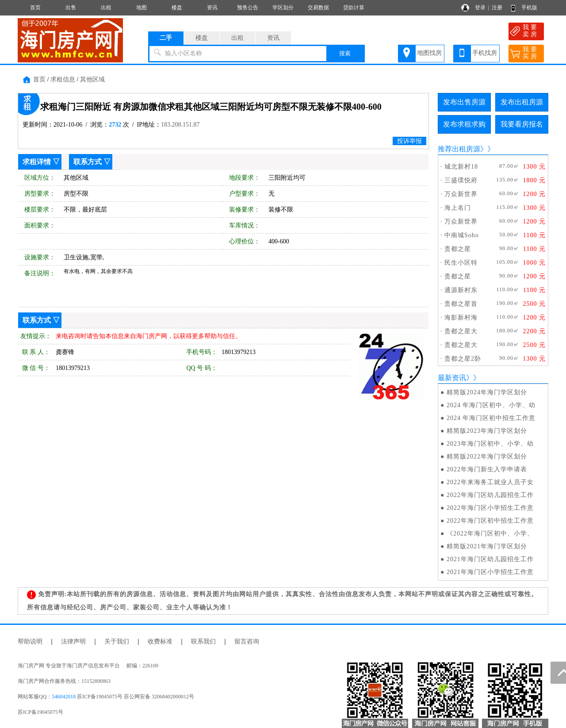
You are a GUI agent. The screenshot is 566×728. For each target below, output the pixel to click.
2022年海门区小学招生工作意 (490, 508)
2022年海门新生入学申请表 (487, 469)
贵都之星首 (461, 304)
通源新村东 (461, 290)
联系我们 (203, 641)
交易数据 (318, 8)
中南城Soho (462, 235)
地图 (141, 8)
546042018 (64, 697)
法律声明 (73, 641)
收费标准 (160, 641)
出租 (106, 8)
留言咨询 (247, 641)
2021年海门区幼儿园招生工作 (490, 559)
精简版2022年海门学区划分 (487, 456)
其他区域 (92, 79)
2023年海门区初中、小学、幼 (490, 444)
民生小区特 (461, 263)
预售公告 (248, 8)
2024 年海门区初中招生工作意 (491, 418)
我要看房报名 (522, 124)
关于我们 (117, 641)
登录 (480, 8)
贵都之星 (458, 249)
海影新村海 (461, 318)
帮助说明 (30, 641)
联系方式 (88, 162)
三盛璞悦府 (461, 180)
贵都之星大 (461, 331)
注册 (497, 8)
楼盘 (177, 8)
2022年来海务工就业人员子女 (490, 482)
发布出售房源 (464, 102)
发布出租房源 (522, 102)
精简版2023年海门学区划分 (487, 431)
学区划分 (283, 8)
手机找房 (485, 53)
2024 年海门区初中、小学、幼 (491, 405)
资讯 (212, 8)
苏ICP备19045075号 (40, 712)
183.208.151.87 (180, 125)
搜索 (345, 53)
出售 (71, 8)
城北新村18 (461, 167)
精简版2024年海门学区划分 (487, 392)
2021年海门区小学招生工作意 (490, 572)
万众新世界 (461, 194)
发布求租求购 (464, 124)
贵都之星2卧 (463, 359)
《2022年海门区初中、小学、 (490, 533)
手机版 (529, 8)
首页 (35, 8)
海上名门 (458, 208)
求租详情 (37, 162)
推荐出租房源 (459, 149)
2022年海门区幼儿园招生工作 (490, 495)
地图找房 (429, 53)
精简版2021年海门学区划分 (487, 546)
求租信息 (63, 79)
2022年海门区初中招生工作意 (490, 521)
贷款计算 (354, 8)
